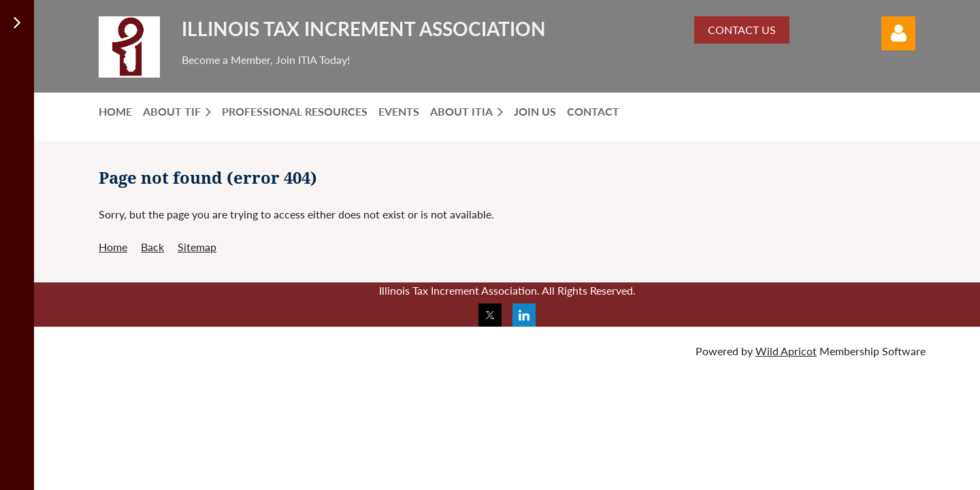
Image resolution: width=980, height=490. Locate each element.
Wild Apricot (786, 351)
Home (113, 247)
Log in (898, 33)
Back (152, 247)
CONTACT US (742, 30)
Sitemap (197, 247)
